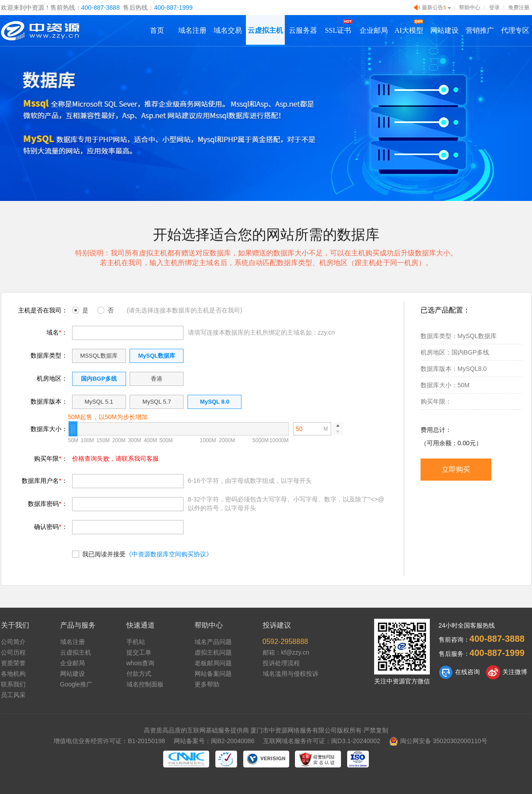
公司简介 (13, 642)
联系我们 (13, 684)
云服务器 (303, 30)
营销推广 (480, 30)
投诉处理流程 (281, 663)
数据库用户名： (44, 481)
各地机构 (13, 674)
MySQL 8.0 (214, 402)
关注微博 (507, 672)
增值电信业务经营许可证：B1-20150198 (109, 741)
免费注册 (519, 8)
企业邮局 (374, 30)
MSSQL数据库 (99, 356)
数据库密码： (48, 504)
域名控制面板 (145, 684)
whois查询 (141, 663)
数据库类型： (49, 355)
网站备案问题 (213, 674)
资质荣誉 (13, 663)
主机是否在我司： (43, 310)
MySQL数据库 (157, 356)
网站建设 (444, 30)
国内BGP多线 (99, 379)
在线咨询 (459, 672)
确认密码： (51, 527)
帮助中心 (470, 8)
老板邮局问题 (213, 663)
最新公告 (433, 8)
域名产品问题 (213, 642)
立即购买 (456, 469)
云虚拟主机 (265, 30)
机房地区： (52, 378)
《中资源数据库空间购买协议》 (169, 554)
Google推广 (76, 684)
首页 (157, 30)
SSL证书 (338, 30)
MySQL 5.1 (99, 402)
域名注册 (192, 30)
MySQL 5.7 (157, 402)
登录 (494, 8)
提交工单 (139, 652)
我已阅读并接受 (142, 554)
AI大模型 (409, 30)
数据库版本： (49, 401)
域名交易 (228, 30)
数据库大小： (49, 429)
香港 (157, 379)
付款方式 (139, 674)
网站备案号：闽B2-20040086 (214, 741)
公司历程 (13, 652)
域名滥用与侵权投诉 (291, 674)
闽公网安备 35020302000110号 (438, 741)
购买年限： (51, 459)
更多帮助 (207, 684)
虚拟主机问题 (213, 652)
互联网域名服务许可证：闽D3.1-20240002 (322, 741)
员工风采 (13, 695)
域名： (57, 332)
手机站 (136, 642)
